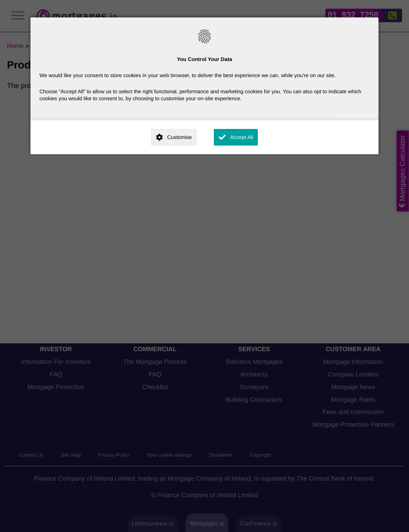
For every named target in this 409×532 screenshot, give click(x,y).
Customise (180, 137)
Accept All (242, 137)
